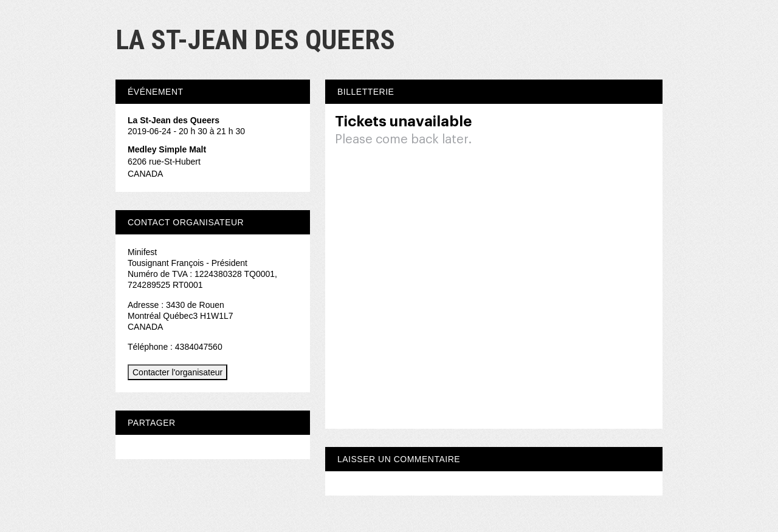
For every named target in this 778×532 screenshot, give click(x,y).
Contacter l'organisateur (177, 372)
